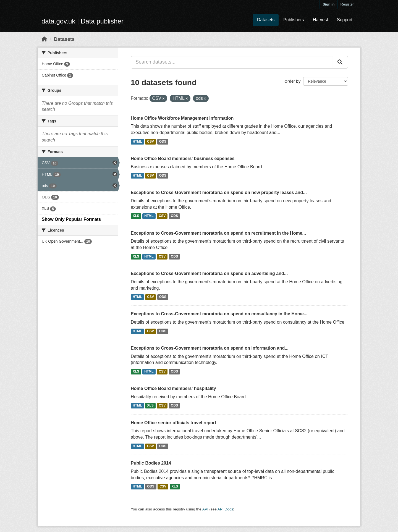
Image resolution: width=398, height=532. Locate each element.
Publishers (294, 20)
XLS (136, 216)
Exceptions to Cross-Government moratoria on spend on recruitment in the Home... (218, 233)
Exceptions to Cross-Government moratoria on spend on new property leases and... (219, 192)
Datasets (266, 20)
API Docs (225, 509)
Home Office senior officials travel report (173, 423)
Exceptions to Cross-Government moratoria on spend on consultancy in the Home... (219, 314)
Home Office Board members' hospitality (173, 388)
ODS (163, 141)
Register (347, 4)
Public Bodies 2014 (151, 463)
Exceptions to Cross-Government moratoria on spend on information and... (210, 348)
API (205, 509)
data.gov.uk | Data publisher (83, 21)
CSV (150, 141)
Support (345, 20)
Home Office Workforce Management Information (182, 118)
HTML (137, 141)
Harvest (320, 20)
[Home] (44, 39)
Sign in (328, 4)
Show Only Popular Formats (71, 219)
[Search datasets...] (232, 62)
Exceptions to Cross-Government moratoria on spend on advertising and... (209, 273)
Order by (292, 81)
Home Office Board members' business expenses (183, 158)
